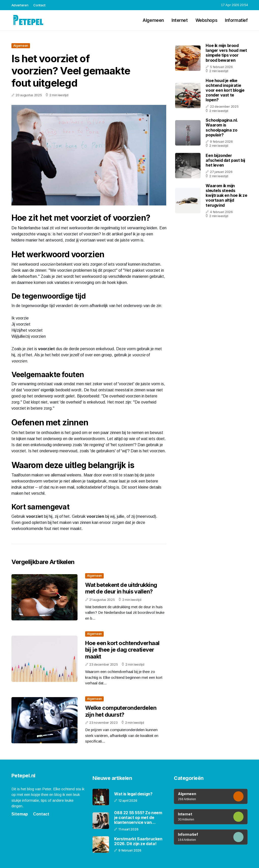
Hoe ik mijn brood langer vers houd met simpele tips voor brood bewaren (226, 53)
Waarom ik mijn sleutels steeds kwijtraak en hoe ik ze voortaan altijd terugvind (226, 195)
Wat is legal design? (133, 794)
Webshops (207, 20)
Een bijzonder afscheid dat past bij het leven (225, 160)
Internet (180, 20)
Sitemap (20, 814)
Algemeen (153, 20)
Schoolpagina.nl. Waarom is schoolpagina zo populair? (222, 127)
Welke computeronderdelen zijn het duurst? (121, 711)
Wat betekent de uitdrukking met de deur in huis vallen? (121, 588)
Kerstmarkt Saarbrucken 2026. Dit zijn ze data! (138, 841)
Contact (39, 5)
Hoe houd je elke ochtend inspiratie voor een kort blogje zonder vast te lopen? (225, 90)
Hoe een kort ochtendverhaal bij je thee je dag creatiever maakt (122, 650)
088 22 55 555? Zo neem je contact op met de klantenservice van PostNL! (138, 818)
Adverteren (20, 5)
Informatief (236, 20)
